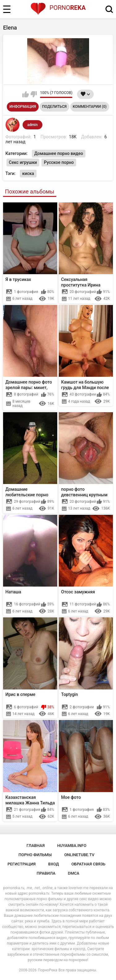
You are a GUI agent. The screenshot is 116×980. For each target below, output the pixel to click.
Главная (36, 846)
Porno (58, 8)
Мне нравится (26, 94)
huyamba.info (72, 846)
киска (28, 173)
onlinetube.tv (79, 855)
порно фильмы (35, 855)
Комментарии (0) (90, 107)
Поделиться (54, 107)
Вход (54, 864)
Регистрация (21, 864)
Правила (46, 873)
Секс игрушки (23, 162)
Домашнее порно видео (59, 153)
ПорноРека (47, 970)
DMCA (74, 873)
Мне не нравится (34, 94)
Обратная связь (88, 864)
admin (32, 125)
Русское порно (59, 162)
